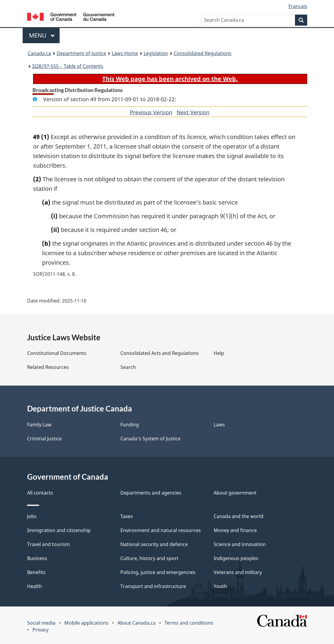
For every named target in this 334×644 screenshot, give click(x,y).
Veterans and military (238, 572)
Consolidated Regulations (203, 53)
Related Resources (48, 367)
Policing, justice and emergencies (158, 572)
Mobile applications (86, 623)
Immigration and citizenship (59, 530)
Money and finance (235, 530)
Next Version (193, 112)
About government (235, 493)
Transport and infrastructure (153, 586)
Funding (130, 425)
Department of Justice (81, 53)
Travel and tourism (48, 544)
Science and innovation (240, 544)
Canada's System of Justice (150, 439)
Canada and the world (239, 516)
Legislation (156, 53)
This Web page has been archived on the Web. (170, 79)
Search (128, 367)
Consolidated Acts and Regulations (160, 353)
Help (219, 353)
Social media (41, 623)
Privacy (41, 630)
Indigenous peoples (236, 558)
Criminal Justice (44, 439)
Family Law (39, 425)
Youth (220, 586)
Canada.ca (39, 53)
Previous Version (151, 112)
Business (37, 558)
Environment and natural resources (161, 530)
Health (35, 586)
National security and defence (154, 544)
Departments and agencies (151, 493)
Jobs (32, 516)
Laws (219, 425)
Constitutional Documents (57, 353)
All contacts (40, 493)
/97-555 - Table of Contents (68, 66)
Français (298, 6)
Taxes (127, 516)
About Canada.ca (136, 623)
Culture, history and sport (149, 558)
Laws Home (125, 53)
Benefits (36, 572)
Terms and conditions (189, 623)
